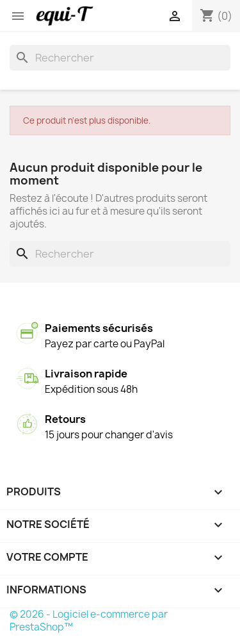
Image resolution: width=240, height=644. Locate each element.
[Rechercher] (120, 58)
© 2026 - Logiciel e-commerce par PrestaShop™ (89, 621)
